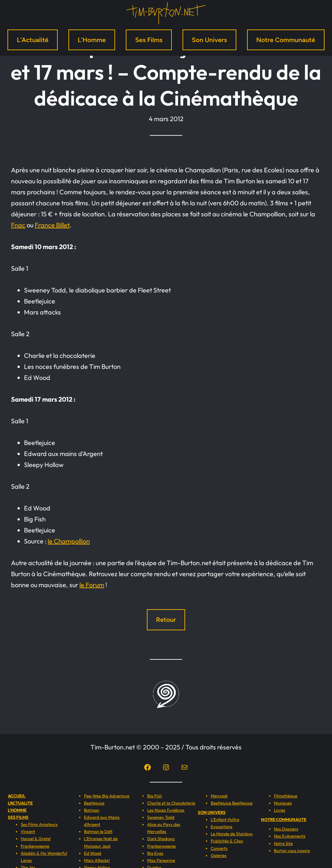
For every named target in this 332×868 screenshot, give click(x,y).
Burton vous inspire (292, 851)
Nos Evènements (290, 836)
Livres (280, 810)
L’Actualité (33, 40)
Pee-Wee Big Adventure (107, 796)
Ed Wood (93, 853)
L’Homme (92, 40)
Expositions (222, 827)
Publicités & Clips (227, 841)
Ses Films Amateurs (39, 824)
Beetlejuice (94, 803)
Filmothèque (286, 796)
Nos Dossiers (286, 829)
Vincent (28, 831)
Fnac (18, 225)
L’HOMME (17, 810)
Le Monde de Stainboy (232, 834)
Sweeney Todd (161, 817)
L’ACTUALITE (20, 803)
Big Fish (154, 796)
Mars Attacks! (97, 860)
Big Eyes (155, 853)
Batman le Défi (98, 831)
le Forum (92, 585)
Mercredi (219, 796)
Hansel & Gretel (36, 839)
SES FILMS (18, 817)
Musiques (283, 803)
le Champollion (69, 541)
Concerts (219, 848)
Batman (92, 810)
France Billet (52, 225)
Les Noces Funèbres (166, 810)
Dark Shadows (161, 839)
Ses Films (149, 40)
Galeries (219, 855)
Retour (166, 620)
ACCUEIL (17, 796)
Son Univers (209, 40)
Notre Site (283, 843)
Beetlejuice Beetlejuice (232, 803)
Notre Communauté (286, 40)
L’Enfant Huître (225, 819)
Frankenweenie (35, 846)
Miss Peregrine (161, 860)
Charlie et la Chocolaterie (171, 803)
